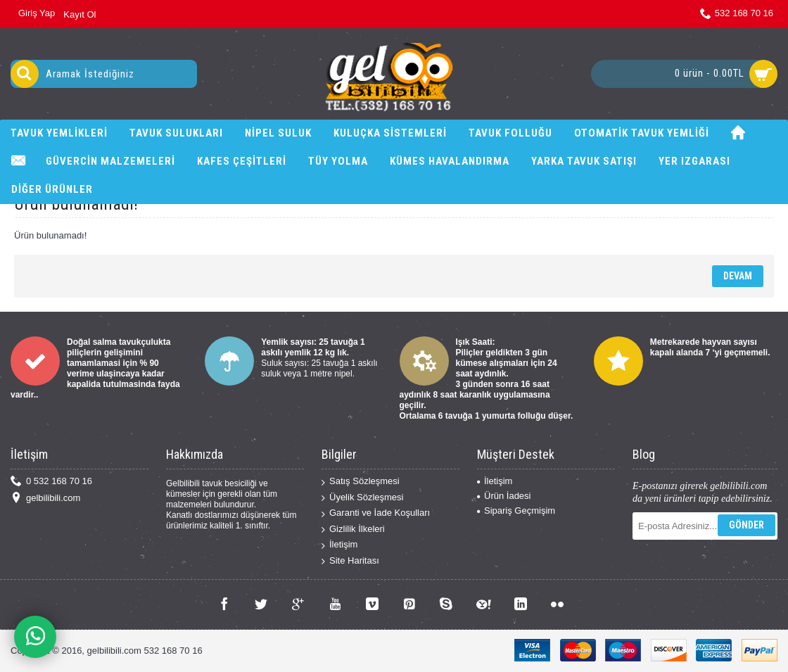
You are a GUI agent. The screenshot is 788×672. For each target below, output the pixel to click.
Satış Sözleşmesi (361, 482)
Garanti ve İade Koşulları (376, 513)
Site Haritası (350, 561)
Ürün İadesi (504, 496)
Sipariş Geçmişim (516, 511)
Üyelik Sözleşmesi (362, 498)
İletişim (339, 545)
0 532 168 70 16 (51, 482)
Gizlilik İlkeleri (353, 530)
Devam (738, 276)
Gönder (746, 525)
